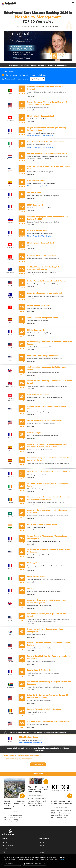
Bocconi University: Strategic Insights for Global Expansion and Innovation (14, 805)
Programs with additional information (35, 75)
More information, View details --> (40, 136)
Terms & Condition (7, 846)
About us (4, 842)
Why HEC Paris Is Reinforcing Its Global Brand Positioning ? (38, 789)
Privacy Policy (6, 849)
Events (42, 849)
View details (31, 97)
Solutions (42, 852)
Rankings (42, 842)
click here (62, 859)
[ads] (38, 46)
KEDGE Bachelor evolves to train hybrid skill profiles (62, 802)
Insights (42, 846)
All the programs (11, 75)
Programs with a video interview (16, 79)
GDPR (3, 852)
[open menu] (73, 3)
